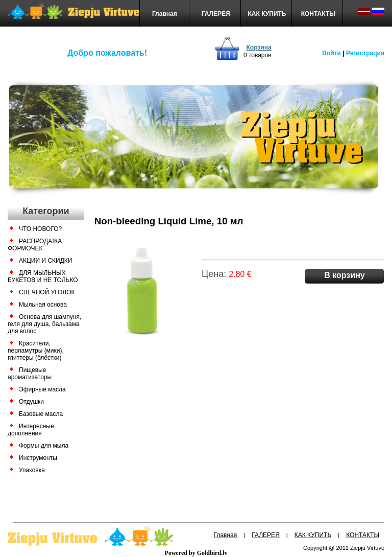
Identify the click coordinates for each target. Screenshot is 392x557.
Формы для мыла (44, 446)
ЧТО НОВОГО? (40, 229)
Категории (46, 211)
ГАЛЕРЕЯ (216, 14)
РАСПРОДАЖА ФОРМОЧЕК (35, 245)
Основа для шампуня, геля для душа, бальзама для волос (44, 324)
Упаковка (32, 470)
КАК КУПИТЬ (267, 14)
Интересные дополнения (31, 430)
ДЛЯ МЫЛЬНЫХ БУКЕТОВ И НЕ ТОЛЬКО (43, 276)
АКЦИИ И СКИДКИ (45, 261)
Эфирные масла (42, 389)
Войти (332, 53)
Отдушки (31, 402)
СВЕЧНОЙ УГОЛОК (47, 292)
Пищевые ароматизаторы (30, 374)
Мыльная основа (43, 305)
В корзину (344, 275)
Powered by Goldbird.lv (196, 553)
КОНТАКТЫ (318, 14)
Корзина (259, 48)
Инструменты (38, 458)
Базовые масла (41, 414)
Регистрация (365, 53)
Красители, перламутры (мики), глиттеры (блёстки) (36, 351)
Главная (165, 14)
